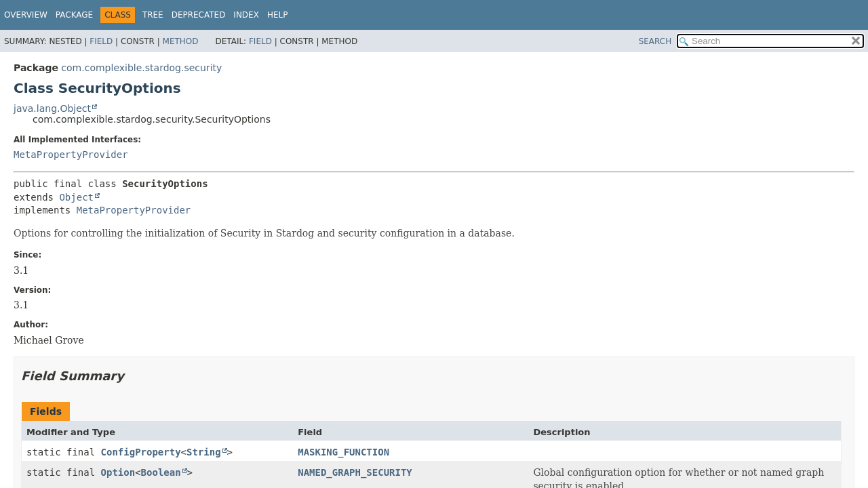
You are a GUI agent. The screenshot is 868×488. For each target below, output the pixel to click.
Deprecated (199, 15)
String (204, 452)
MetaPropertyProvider (71, 155)
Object (76, 197)
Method (181, 41)
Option (118, 472)
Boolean (161, 472)
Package (74, 15)
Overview (26, 15)
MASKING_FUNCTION (343, 452)
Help (278, 15)
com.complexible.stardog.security (141, 68)
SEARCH (655, 41)
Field (101, 41)
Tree (153, 15)
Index (246, 15)
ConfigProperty (141, 452)
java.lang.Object (52, 108)
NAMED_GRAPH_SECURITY (355, 472)
